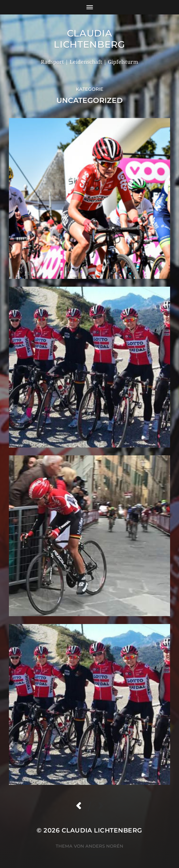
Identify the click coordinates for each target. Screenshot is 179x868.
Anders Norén (104, 846)
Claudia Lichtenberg (89, 39)
